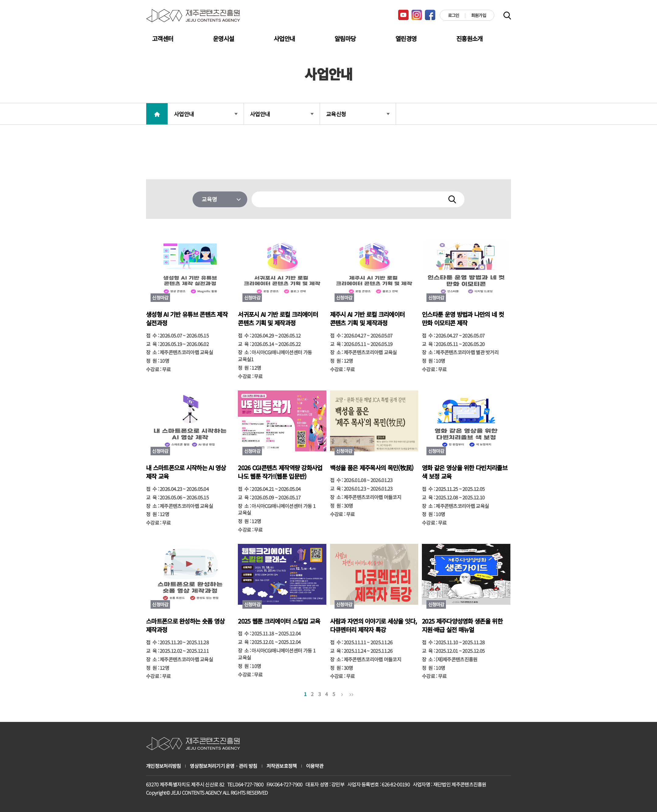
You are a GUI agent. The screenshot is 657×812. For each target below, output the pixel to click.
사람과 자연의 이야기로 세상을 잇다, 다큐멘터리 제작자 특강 (374, 626)
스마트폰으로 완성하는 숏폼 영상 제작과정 (185, 626)
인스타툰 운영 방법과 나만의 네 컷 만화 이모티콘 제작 (463, 319)
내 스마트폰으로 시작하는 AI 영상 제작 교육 (186, 472)
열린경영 (406, 38)
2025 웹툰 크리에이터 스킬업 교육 (279, 621)
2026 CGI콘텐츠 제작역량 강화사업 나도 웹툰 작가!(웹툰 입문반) (280, 472)
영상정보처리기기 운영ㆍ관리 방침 (223, 766)
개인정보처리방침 (163, 766)
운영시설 (223, 38)
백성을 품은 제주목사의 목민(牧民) (372, 468)
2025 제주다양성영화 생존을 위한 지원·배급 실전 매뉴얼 (462, 626)
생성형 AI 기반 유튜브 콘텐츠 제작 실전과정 (187, 319)
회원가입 (479, 15)
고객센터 (163, 38)
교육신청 (358, 114)
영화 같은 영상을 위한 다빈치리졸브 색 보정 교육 (465, 472)
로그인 (454, 15)
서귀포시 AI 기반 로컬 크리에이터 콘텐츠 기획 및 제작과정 (278, 319)
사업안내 (284, 38)
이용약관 (315, 766)
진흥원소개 (469, 38)
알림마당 (345, 38)
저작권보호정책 (282, 766)
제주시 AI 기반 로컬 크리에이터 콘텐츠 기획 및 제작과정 (367, 319)
